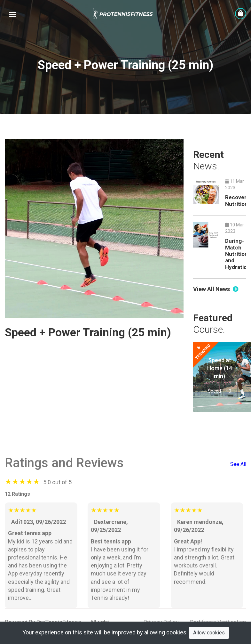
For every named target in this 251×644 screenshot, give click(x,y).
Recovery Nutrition (237, 200)
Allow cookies (209, 633)
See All (238, 464)
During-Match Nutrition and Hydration (238, 254)
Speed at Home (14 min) (220, 368)
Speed (214, 391)
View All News (216, 289)
